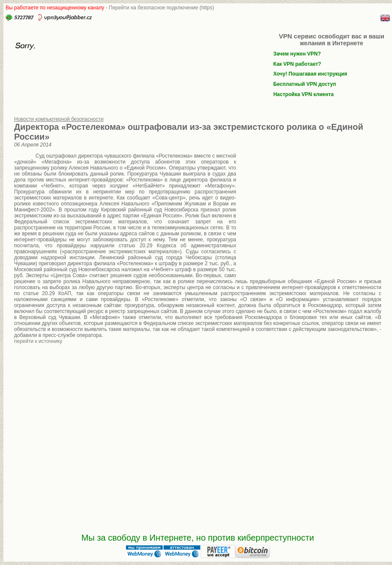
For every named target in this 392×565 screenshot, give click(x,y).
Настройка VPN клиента (304, 94)
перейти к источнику (38, 341)
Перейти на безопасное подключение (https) (162, 8)
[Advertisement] (309, 210)
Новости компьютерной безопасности (59, 119)
